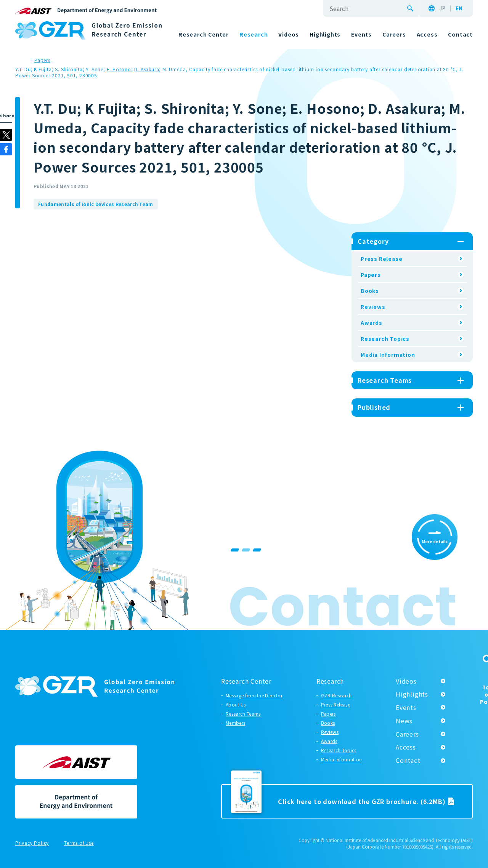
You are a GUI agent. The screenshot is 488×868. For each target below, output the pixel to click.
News (404, 721)
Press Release (381, 259)
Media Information (388, 355)
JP (442, 8)
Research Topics (385, 339)
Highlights (412, 694)
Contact (408, 760)
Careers (407, 734)
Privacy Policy (32, 843)
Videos (406, 681)
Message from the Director (254, 695)
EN (459, 8)
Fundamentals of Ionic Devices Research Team (96, 204)
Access (406, 747)
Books (370, 291)
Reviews (373, 307)
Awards (372, 323)
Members (235, 723)
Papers (371, 275)
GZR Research (336, 695)
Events (406, 707)
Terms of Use (79, 843)
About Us (236, 704)
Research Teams (243, 714)
